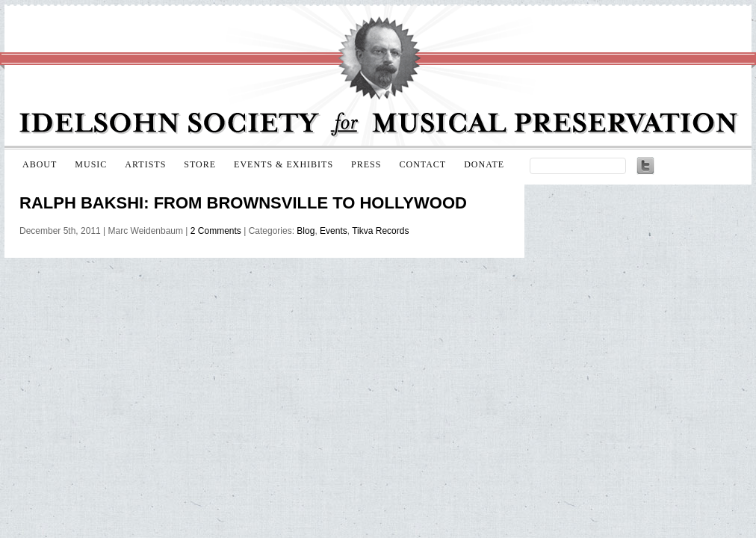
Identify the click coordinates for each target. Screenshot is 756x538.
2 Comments (216, 231)
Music (91, 164)
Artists (145, 164)
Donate (484, 164)
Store (200, 164)
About (40, 164)
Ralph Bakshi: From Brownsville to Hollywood (243, 203)
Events (334, 231)
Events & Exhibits (283, 164)
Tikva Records (380, 231)
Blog (306, 231)
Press (366, 164)
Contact (422, 164)
